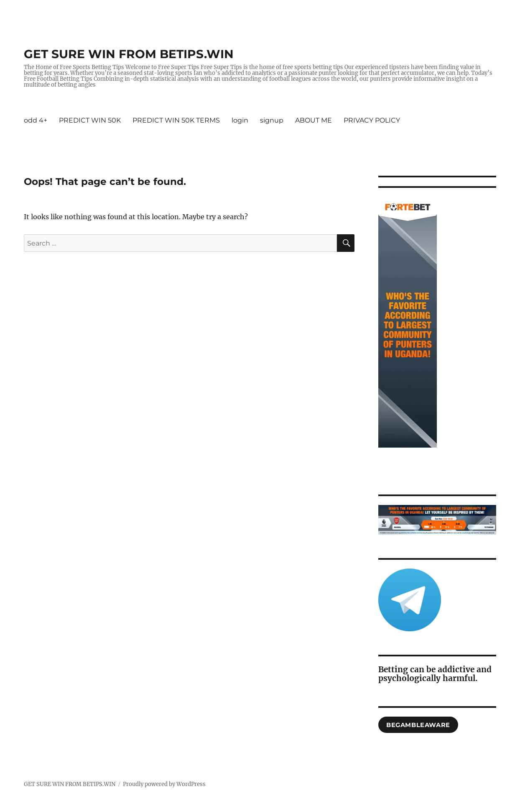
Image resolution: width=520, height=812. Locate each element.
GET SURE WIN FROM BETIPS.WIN (129, 54)
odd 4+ (36, 120)
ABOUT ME (314, 120)
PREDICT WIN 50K (90, 120)
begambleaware (418, 725)
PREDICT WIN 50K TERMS (176, 120)
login (240, 120)
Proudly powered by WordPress (164, 784)
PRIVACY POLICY (372, 120)
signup (272, 120)
